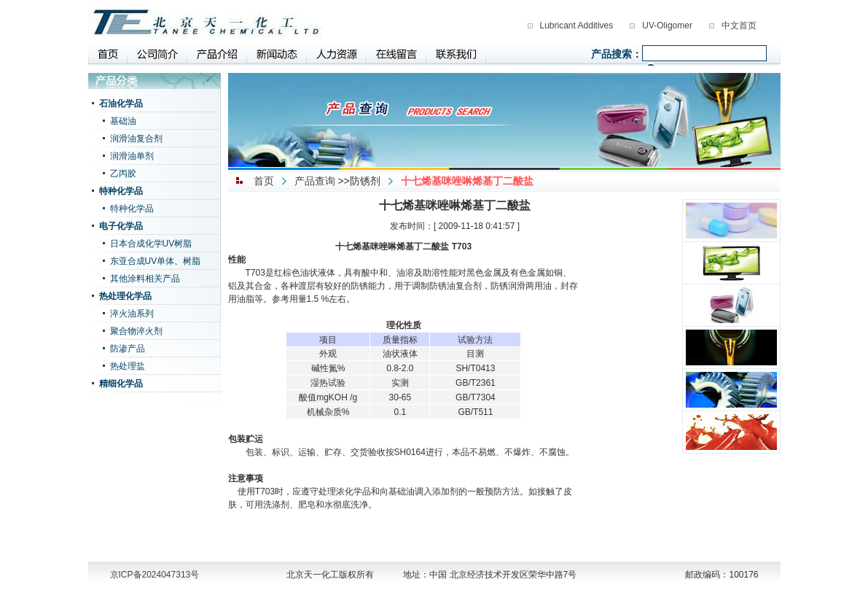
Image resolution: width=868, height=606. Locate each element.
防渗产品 (128, 349)
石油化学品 (121, 104)
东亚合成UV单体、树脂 (156, 261)
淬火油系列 (132, 314)
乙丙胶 (123, 174)
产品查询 (315, 181)
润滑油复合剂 (136, 139)
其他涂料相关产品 (145, 279)
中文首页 (739, 26)
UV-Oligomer (667, 26)
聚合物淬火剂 (136, 331)
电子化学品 (121, 226)
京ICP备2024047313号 (155, 575)
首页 (264, 181)
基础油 (123, 121)
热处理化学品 (125, 296)
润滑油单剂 (132, 156)
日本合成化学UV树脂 (151, 244)
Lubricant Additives (577, 26)
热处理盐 (128, 366)
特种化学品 (121, 191)
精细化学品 (121, 384)
